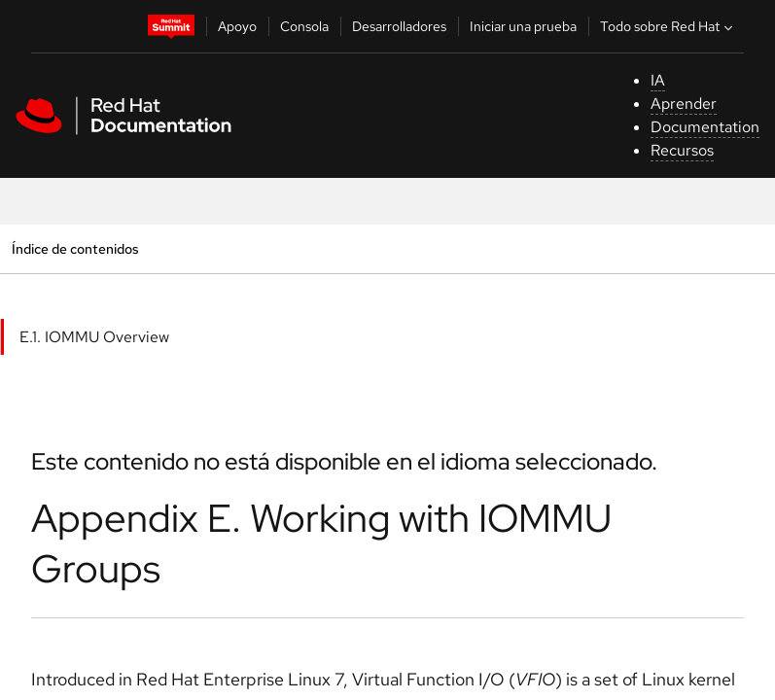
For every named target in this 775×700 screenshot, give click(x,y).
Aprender (684, 104)
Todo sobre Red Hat (669, 26)
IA (658, 80)
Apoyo (237, 26)
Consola (304, 26)
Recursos (682, 150)
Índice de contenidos (75, 248)
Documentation (705, 127)
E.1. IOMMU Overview (94, 337)
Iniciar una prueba (523, 26)
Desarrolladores (399, 26)
